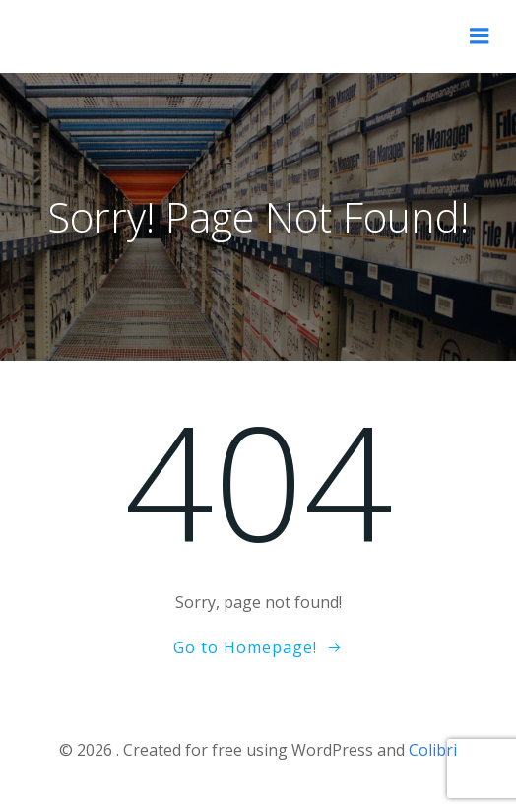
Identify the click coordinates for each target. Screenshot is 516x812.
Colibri (433, 750)
